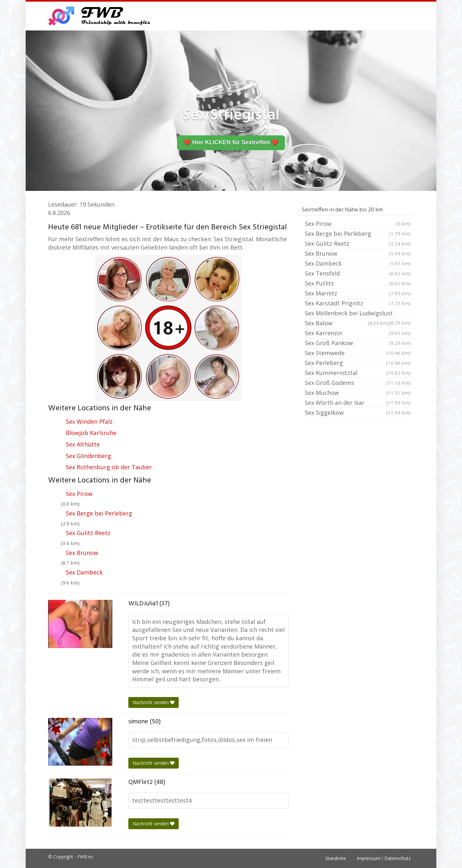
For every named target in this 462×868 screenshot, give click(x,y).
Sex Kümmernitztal (358, 373)
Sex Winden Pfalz (89, 421)
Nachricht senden (154, 702)
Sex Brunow (82, 553)
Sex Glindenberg (88, 456)
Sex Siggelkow (358, 413)
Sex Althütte (83, 444)
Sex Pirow (79, 494)
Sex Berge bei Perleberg (99, 513)
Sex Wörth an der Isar (358, 403)
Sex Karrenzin (358, 333)
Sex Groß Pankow (358, 343)
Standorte (336, 858)
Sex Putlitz (358, 283)
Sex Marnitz (358, 293)
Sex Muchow (358, 393)
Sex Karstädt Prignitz (358, 303)
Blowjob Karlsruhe (91, 433)
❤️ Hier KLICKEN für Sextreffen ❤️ (231, 142)
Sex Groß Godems (358, 383)
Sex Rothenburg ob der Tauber (109, 467)
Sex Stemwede (358, 353)
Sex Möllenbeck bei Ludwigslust (358, 314)
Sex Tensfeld (358, 273)
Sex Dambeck (84, 572)
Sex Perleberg (358, 363)
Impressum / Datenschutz (384, 858)
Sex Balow (347, 323)
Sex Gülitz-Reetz (88, 533)
